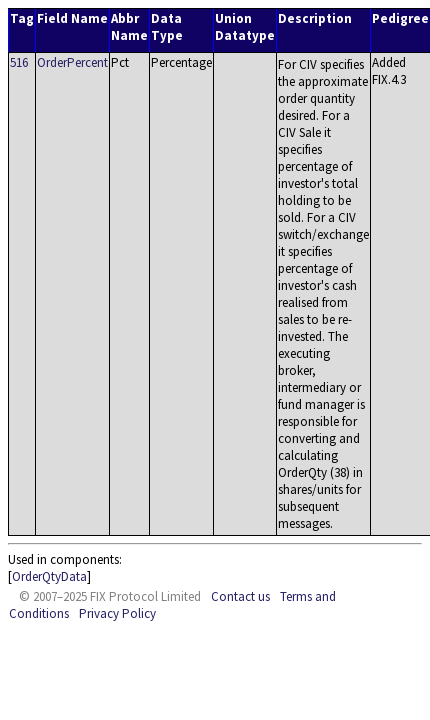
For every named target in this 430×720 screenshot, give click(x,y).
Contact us (240, 596)
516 (19, 62)
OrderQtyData (49, 576)
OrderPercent (72, 62)
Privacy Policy (117, 613)
